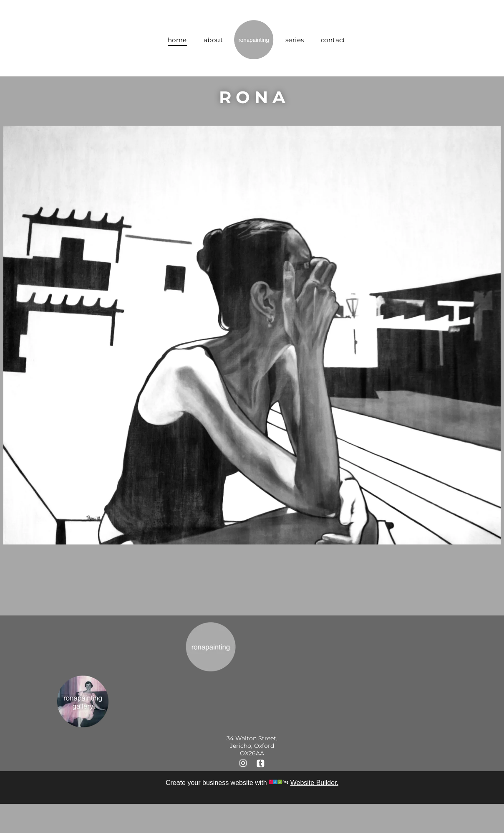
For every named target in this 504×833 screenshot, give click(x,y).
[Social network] (260, 764)
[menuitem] (177, 40)
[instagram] (243, 764)
